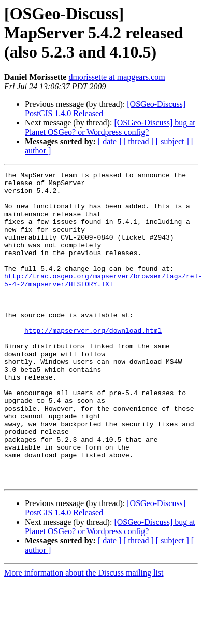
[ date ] (110, 141)
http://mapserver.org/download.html (93, 363)
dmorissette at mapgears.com (117, 77)
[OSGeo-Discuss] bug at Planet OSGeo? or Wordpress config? (110, 127)
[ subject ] (172, 141)
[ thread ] (139, 141)
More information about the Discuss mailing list (84, 635)
